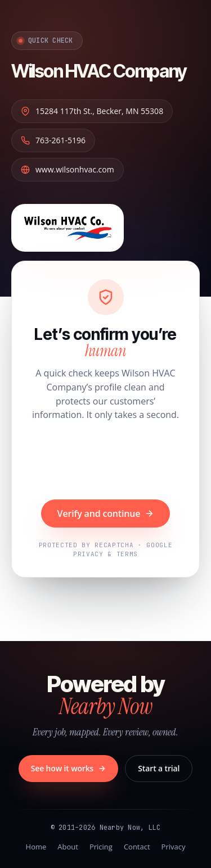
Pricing (101, 847)
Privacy (174, 847)
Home (36, 847)
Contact (137, 847)
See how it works (69, 768)
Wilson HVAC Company (99, 71)
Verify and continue (106, 513)
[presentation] (106, 462)
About (68, 847)
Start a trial (159, 768)
